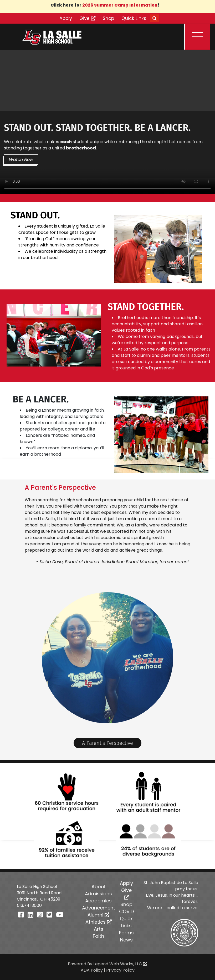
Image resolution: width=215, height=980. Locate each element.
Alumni (98, 915)
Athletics (99, 922)
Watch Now (22, 160)
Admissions (98, 894)
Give (87, 18)
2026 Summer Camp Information (120, 5)
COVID (126, 911)
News (126, 940)
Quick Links (136, 18)
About (99, 887)
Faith (98, 936)
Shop (109, 18)
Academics (98, 901)
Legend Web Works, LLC (120, 964)
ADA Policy (92, 970)
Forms (126, 933)
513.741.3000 (29, 905)
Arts (99, 929)
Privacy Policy (120, 970)
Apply (64, 18)
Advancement (99, 908)
